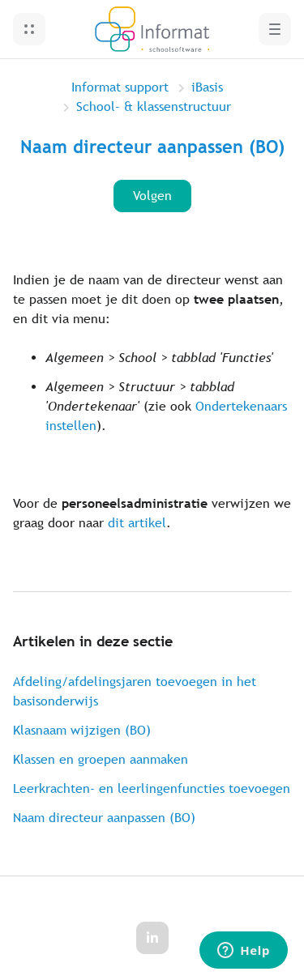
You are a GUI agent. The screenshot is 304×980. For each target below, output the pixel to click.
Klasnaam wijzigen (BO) (82, 730)
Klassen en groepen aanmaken (101, 759)
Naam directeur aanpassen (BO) (104, 818)
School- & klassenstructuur (154, 107)
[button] (29, 29)
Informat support (120, 87)
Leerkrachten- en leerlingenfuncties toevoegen (152, 788)
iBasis (207, 87)
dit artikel (137, 523)
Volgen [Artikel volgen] (152, 196)
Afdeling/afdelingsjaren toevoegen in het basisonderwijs (135, 691)
